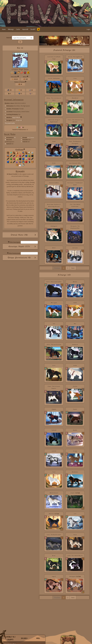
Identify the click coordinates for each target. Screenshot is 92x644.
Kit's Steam (31, 138)
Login (88, 29)
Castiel (54, 451)
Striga (75, 451)
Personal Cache (10, 123)
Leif (75, 514)
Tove (54, 472)
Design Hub (19, 120)
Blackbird (75, 98)
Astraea (75, 248)
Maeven (51, 514)
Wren (54, 248)
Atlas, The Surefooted (54, 344)
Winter (75, 282)
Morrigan (54, 303)
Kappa (54, 409)
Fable (75, 303)
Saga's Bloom (16, 117)
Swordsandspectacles (83, 44)
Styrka (75, 386)
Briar (54, 556)
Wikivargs (11, 29)
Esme (54, 163)
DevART (33, 29)
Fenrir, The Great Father (54, 282)
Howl (54, 141)
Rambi (75, 430)
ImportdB (25, 29)
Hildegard (54, 226)
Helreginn (72, 576)
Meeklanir (75, 472)
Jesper (72, 493)
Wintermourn (54, 493)
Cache (18, 29)
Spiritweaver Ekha (75, 163)
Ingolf (54, 576)
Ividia (75, 365)
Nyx (75, 324)
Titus (75, 78)
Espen (75, 409)
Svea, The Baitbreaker (54, 535)
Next (73, 268)
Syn (54, 324)
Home (4, 29)
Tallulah (54, 430)
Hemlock (75, 344)
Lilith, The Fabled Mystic (75, 556)
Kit (15, 138)
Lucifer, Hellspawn (54, 78)
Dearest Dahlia (54, 183)
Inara (75, 535)
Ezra (54, 365)
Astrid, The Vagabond (75, 57)
